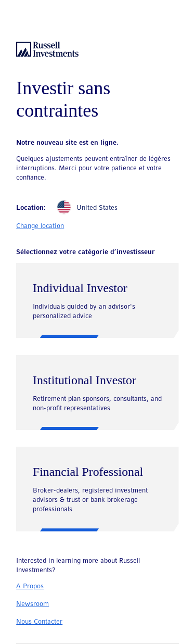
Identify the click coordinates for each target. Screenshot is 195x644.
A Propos (30, 586)
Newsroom (32, 604)
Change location (40, 226)
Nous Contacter (39, 622)
